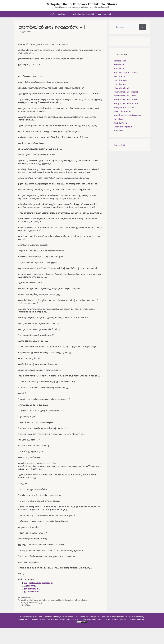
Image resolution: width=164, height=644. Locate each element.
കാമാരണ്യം (30, 586)
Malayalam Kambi (122, 88)
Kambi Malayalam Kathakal (126, 72)
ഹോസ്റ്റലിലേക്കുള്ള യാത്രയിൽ (38, 583)
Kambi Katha (120, 65)
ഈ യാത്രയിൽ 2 (32, 592)
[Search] (143, 27)
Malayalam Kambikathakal (126, 103)
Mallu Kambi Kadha (123, 111)
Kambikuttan (63, 14)
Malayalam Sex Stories (124, 107)
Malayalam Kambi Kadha (125, 96)
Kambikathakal (121, 80)
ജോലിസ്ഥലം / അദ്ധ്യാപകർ (127, 115)
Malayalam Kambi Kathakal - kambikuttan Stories (82, 4)
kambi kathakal (27, 600)
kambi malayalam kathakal (44, 600)
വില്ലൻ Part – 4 (27, 605)
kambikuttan (82, 600)
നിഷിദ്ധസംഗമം (121, 123)
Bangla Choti (120, 145)
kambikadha (60, 600)
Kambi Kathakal (107, 14)
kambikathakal (71, 600)
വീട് (52, 14)
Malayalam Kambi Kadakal (83, 14)
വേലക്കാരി (119, 131)
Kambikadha (120, 76)
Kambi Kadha (26, 598)
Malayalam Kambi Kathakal (126, 100)
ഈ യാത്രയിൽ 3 (32, 589)
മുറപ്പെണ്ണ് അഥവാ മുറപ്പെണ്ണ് (31, 603)
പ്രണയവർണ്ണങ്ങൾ (123, 127)
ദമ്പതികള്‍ (119, 119)
